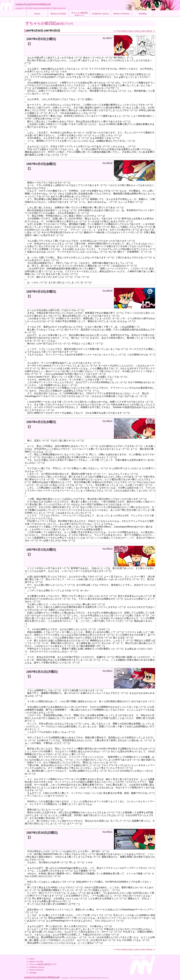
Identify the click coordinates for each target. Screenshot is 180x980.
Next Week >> (148, 31)
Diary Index (134, 31)
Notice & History (37, 970)
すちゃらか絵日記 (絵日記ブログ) (43, 964)
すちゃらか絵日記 (79, 14)
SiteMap (33, 973)
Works (32, 962)
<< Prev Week (120, 31)
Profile (40, 962)
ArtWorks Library (37, 967)
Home (32, 959)
